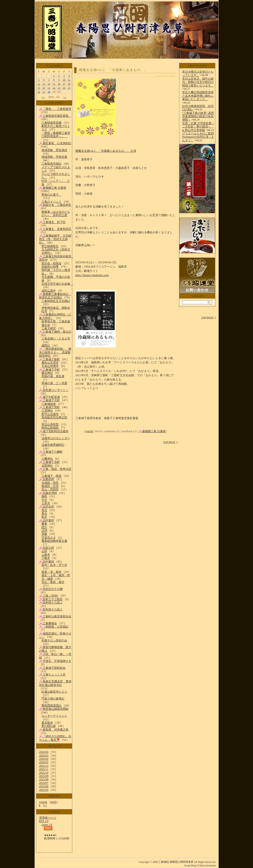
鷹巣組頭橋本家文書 (54, 541)
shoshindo (211, 865)
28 (49, 92)
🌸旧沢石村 (47, 507)
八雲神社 (47, 411)
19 (39, 88)
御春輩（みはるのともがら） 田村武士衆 (56, 213)
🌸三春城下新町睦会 (52, 668)
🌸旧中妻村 (47, 520)
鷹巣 (44, 524)
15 (54, 84)
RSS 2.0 (44, 821)
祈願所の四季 (50, 267)
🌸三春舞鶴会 (48, 623)
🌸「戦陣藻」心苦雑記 (54, 627)
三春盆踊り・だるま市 (56, 339)
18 (69, 84)
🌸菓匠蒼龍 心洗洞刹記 (55, 143)
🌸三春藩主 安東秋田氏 (55, 229)
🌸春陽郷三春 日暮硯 (53, 188)
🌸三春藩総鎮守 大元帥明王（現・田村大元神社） (55, 239)
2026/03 (44, 756)
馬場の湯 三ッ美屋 (54, 383)
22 (54, 88)
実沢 (44, 510)
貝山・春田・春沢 (53, 582)
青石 (44, 513)
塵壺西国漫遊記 (52, 706)
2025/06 (44, 786)
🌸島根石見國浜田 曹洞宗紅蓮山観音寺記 (55, 683)
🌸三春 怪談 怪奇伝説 (55, 469)
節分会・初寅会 (52, 263)
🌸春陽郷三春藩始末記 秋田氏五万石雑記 (55, 296)
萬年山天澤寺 (50, 363)
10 (64, 80)
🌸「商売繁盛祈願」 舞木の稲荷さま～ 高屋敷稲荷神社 (55, 352)
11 (69, 80)
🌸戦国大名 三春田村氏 (55, 205)
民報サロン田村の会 (54, 640)
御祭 (44, 496)
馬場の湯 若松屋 (53, 376)
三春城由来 (49, 404)
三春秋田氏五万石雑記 (56, 301)
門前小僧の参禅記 (53, 699)
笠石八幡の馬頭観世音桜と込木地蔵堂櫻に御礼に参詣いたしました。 (198, 96)
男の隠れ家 (49, 726)
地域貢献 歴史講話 (54, 150)
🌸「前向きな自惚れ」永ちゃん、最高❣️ (55, 738)
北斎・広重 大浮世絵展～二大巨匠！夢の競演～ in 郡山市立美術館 (198, 127)
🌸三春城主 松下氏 (52, 222)
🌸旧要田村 (47, 479)
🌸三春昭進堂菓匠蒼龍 (55, 116)
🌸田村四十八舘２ (51, 609)
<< (43, 97)
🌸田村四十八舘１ (51, 603)
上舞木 (46, 555)
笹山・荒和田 (50, 489)
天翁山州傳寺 (50, 366)
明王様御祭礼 (50, 246)
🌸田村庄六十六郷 (51, 589)
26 (39, 92)
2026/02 (44, 759)
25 (69, 88)
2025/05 (44, 790)
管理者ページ (48, 818)
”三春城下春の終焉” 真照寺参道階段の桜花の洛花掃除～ (198, 116)
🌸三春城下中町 (49, 370)
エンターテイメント (54, 716)
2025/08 (44, 779)
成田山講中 (49, 291)
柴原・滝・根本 (52, 572)
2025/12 (44, 766)
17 (64, 84)
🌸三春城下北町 (49, 462)
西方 (44, 527)
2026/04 (44, 752)
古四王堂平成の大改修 (57, 284)
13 (44, 84)
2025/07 (44, 783)
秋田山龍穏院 (50, 428)
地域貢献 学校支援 (54, 157)
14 (49, 84)
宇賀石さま (49, 538)
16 (59, 84)
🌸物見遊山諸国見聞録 (54, 709)
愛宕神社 (47, 373)
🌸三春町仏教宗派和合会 (55, 616)
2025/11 (44, 769)
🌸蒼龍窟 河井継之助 (54, 730)
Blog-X (195, 865)
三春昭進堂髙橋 (52, 123)
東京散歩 (47, 723)
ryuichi (43, 802)
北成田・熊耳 (50, 483)
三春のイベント (52, 202)
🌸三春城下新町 (49, 359)
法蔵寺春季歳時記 (53, 445)
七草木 (46, 503)
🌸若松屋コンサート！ (54, 390)
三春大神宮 (49, 328)
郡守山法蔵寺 (50, 414)
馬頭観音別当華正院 (54, 417)
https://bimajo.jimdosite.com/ (92, 275)
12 (39, 84)
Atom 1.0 (47, 825)
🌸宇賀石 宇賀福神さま (55, 661)
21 (49, 88)
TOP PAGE (169, 442)
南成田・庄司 (50, 486)
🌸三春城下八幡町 (51, 452)
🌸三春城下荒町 (49, 407)
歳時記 (46, 345)
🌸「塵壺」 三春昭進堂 (55, 109)
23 (59, 88)
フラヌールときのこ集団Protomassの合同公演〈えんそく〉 (198, 137)
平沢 (44, 500)
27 (44, 92)
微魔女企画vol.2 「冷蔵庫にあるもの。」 (113, 70)
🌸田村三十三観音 (51, 599)
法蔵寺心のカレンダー (56, 438)
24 (64, 88)
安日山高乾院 (50, 424)
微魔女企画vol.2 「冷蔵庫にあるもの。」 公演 (106, 151)
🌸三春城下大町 (49, 400)
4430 (54, 802)
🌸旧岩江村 (47, 548)
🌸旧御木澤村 (48, 493)
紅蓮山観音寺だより (54, 692)
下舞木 (46, 558)
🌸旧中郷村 (47, 562)
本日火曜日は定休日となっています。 (198, 73)
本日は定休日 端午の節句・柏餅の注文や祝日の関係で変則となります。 (198, 82)
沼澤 (44, 531)
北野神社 (47, 466)
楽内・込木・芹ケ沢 (54, 565)
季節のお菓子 (52, 195)
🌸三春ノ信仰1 (49, 596)
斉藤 (44, 534)
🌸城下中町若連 (49, 397)
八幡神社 (47, 459)
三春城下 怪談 (52, 476)
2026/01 (44, 762)
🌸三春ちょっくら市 (52, 675)
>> (65, 97)
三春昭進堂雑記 (52, 164)
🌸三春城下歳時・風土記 (55, 332)
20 (44, 88)
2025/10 (44, 773)
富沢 (44, 517)
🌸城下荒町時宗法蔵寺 (54, 431)
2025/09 (44, 776)
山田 (44, 551)
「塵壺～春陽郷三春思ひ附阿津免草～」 (56, 135)
